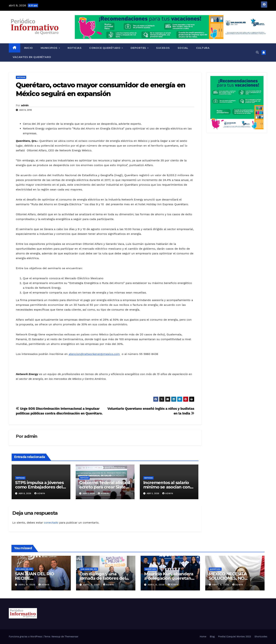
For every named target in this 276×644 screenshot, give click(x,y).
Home (203, 637)
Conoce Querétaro (105, 48)
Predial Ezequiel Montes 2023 (235, 637)
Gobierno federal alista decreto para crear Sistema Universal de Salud (105, 487)
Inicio (29, 48)
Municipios (50, 48)
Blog (212, 637)
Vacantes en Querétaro (32, 57)
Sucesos (163, 48)
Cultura (203, 48)
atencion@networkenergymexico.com (94, 354)
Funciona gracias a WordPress (26, 637)
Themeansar (71, 637)
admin (25, 105)
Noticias (75, 48)
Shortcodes (261, 637)
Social (183, 48)
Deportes (139, 48)
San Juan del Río (24, 569)
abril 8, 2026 (27, 585)
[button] (257, 52)
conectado (51, 523)
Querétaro (151, 569)
